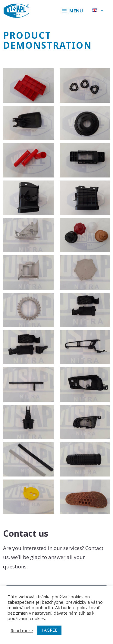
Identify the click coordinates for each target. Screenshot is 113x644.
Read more (22, 630)
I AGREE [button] (49, 630)
